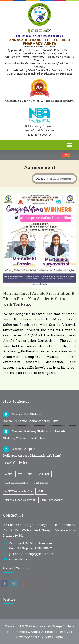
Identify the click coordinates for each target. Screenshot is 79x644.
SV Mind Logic (51, 637)
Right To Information (52, 500)
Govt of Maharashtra (17, 483)
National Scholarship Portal (20, 500)
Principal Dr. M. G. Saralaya (30, 543)
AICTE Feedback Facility (18, 491)
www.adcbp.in (20, 559)
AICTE (8, 474)
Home (41, 178)
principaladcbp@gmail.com (31, 554)
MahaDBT (44, 474)
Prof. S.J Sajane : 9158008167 (30, 548)
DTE (20, 474)
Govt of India (41, 483)
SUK (30, 474)
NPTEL (41, 491)
